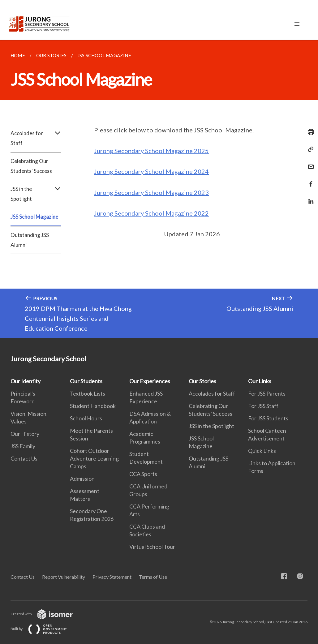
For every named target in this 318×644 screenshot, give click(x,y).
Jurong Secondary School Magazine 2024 (151, 171)
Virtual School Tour (152, 547)
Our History (25, 434)
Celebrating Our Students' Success (31, 166)
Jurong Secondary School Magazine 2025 (151, 151)
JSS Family (23, 446)
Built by (44, 629)
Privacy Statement (112, 577)
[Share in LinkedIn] (309, 197)
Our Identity (26, 381)
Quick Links (262, 451)
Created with (47, 614)
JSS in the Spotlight (36, 194)
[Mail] (309, 163)
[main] (159, 189)
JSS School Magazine (34, 217)
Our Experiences (150, 381)
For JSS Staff (263, 406)
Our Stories (202, 381)
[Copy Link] (309, 149)
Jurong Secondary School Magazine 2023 (151, 192)
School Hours (86, 418)
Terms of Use (153, 577)
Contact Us (24, 458)
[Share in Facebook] (309, 180)
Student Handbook (93, 406)
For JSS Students (268, 418)
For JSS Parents (267, 393)
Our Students (86, 381)
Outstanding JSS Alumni (30, 240)
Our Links (260, 381)
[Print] (309, 132)
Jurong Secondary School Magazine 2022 (151, 213)
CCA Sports (143, 474)
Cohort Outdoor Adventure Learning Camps (94, 458)
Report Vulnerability (64, 577)
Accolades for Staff (36, 138)
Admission (82, 479)
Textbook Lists (88, 393)
